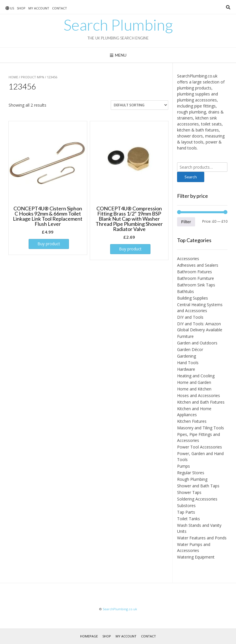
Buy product (49, 244)
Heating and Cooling (196, 376)
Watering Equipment (196, 557)
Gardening (187, 356)
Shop (21, 8)
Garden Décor (190, 349)
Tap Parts (186, 512)
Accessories (188, 259)
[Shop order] (139, 105)
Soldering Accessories (197, 499)
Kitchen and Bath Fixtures (201, 402)
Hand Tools (188, 363)
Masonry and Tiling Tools (201, 428)
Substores (186, 506)
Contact (60, 8)
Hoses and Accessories (199, 395)
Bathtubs (186, 291)
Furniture (185, 336)
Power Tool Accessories (200, 447)
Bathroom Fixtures (195, 272)
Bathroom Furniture (196, 278)
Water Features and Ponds (202, 538)
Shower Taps (189, 492)
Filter (186, 222)
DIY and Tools (190, 317)
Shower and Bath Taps (198, 486)
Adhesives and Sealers (198, 265)
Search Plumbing (118, 25)
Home (13, 77)
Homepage (89, 636)
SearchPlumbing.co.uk (120, 609)
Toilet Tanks (189, 519)
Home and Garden (194, 382)
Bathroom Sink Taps (196, 285)
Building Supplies (193, 298)
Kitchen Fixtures (192, 421)
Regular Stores (191, 473)
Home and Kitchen (194, 389)
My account (39, 8)
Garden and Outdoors (197, 343)
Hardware (186, 369)
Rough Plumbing (192, 479)
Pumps (184, 466)
